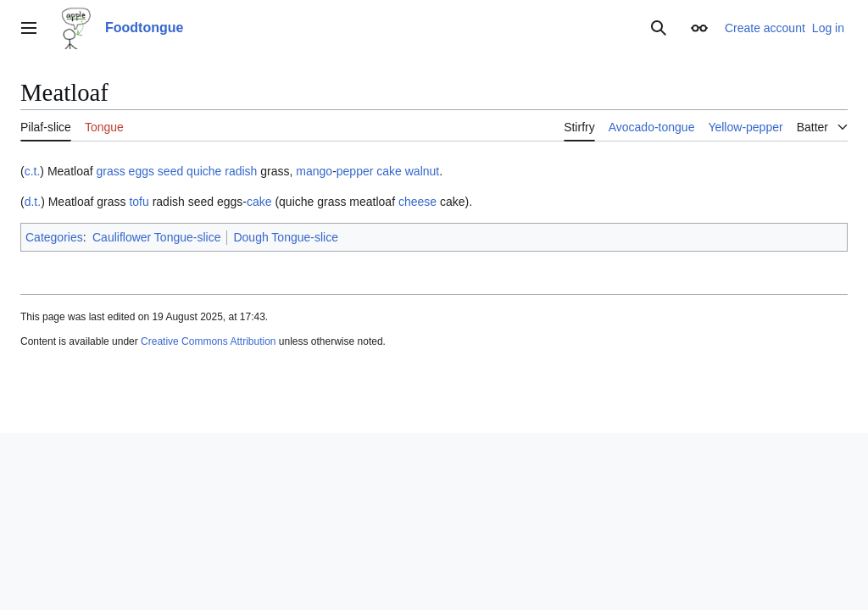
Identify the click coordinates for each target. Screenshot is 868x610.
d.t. (33, 202)
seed (170, 171)
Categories (54, 237)
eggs (142, 171)
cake (389, 171)
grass (110, 171)
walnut (422, 171)
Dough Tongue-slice (286, 237)
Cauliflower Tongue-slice (156, 237)
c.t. (33, 171)
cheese (417, 202)
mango (314, 171)
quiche (204, 171)
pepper (355, 171)
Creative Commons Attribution (208, 341)
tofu (139, 202)
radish (241, 171)
